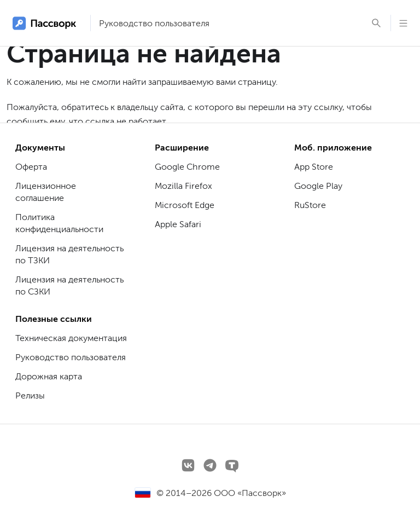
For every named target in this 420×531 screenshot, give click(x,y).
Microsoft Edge (185, 205)
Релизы (30, 396)
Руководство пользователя (154, 23)
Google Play (318, 186)
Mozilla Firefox (183, 186)
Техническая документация (71, 338)
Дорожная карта (49, 376)
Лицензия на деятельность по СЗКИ (69, 285)
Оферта (31, 167)
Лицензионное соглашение (46, 192)
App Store (314, 167)
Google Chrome (187, 167)
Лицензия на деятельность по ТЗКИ (69, 254)
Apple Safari (178, 224)
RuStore (310, 205)
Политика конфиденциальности (59, 223)
